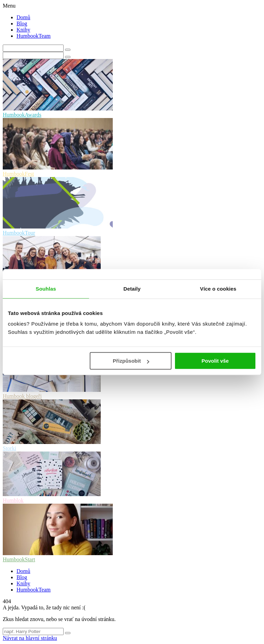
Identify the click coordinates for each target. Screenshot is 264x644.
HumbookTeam (34, 36)
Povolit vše (215, 361)
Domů (23, 17)
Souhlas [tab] (46, 289)
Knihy (23, 30)
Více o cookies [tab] (218, 289)
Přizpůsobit (131, 361)
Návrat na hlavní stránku (30, 638)
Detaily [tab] (132, 289)
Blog (22, 24)
